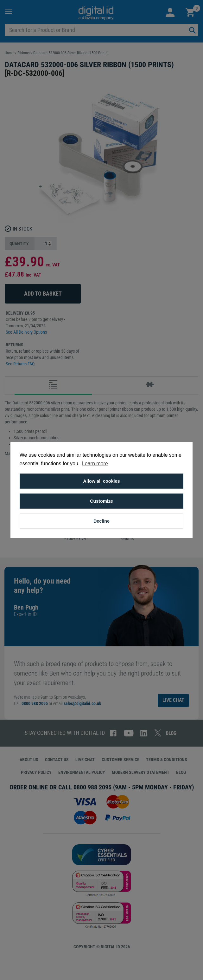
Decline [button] (101, 521)
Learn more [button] (95, 464)
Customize (101, 501)
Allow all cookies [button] (102, 481)
